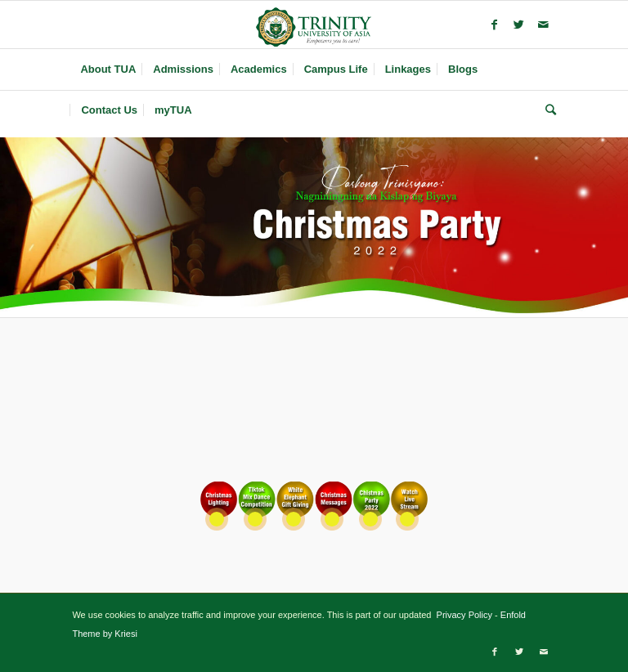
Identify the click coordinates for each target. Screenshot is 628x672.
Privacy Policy (463, 615)
